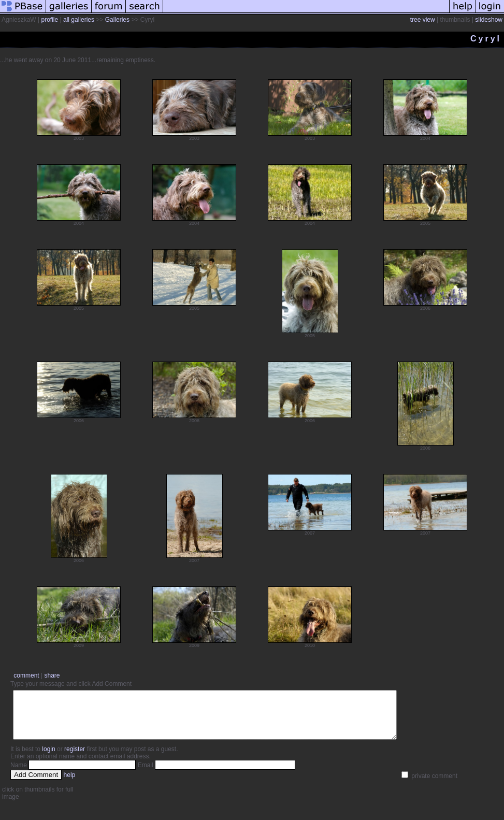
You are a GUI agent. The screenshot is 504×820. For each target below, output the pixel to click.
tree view (423, 20)
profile (49, 20)
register (75, 758)
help (70, 784)
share (52, 675)
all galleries (79, 20)
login (48, 758)
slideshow (489, 20)
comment (26, 675)
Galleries (117, 20)
